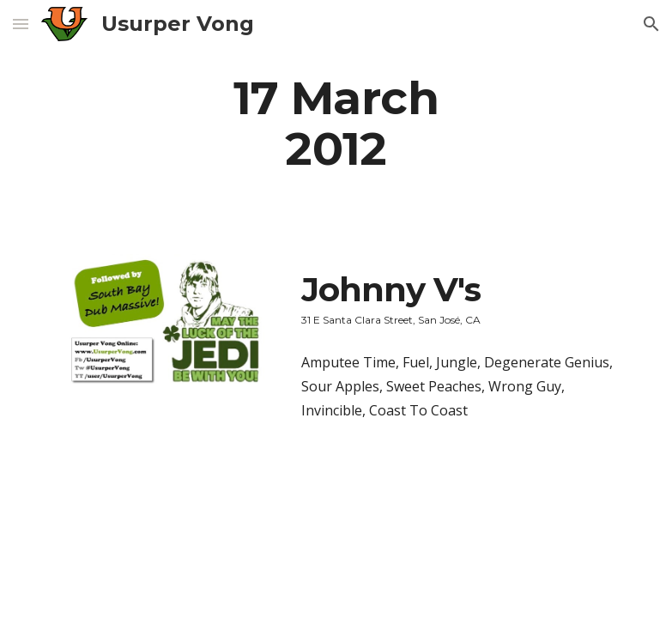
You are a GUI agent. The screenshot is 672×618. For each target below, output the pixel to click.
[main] (336, 123)
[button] (21, 24)
